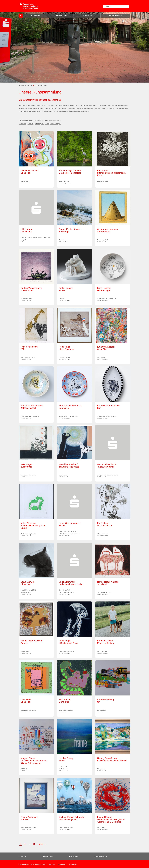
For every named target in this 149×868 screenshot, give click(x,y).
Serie (43, 124)
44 (34, 844)
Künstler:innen (61, 15)
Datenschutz (74, 864)
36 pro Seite (54, 124)
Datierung (30, 124)
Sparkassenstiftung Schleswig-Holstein (32, 864)
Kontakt (52, 864)
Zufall (47, 124)
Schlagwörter (88, 15)
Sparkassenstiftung (115, 15)
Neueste (37, 124)
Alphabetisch (22, 124)
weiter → (42, 844)
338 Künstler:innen (26, 120)
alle (60, 124)
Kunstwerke (35, 15)
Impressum (62, 864)
